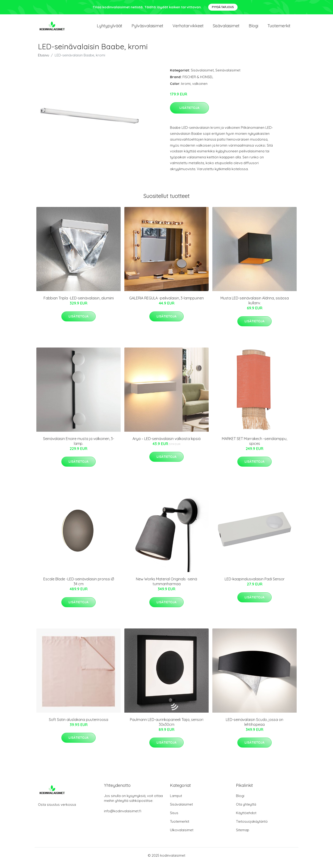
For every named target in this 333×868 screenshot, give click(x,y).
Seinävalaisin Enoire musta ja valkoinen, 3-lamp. (79, 446)
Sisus (174, 817)
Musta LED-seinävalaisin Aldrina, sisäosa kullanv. (255, 305)
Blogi (253, 28)
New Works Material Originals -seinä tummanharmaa (166, 586)
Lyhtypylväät (110, 28)
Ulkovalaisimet (182, 835)
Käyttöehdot (246, 817)
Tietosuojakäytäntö (252, 826)
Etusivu (44, 60)
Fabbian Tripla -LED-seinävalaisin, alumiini (79, 303)
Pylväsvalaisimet (147, 28)
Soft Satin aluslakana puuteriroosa (79, 724)
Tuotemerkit (279, 28)
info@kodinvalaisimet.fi (123, 816)
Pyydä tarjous (223, 7)
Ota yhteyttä (246, 809)
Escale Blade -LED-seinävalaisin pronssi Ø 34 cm (79, 586)
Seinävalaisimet (228, 75)
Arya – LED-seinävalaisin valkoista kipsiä (166, 443)
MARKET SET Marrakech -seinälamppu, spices (254, 446)
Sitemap (243, 835)
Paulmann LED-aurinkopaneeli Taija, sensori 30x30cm (167, 727)
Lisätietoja (189, 112)
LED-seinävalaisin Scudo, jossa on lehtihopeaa (254, 727)
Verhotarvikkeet (188, 28)
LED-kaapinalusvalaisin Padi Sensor (255, 584)
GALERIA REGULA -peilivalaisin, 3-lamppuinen (166, 303)
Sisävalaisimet (226, 28)
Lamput (176, 800)
